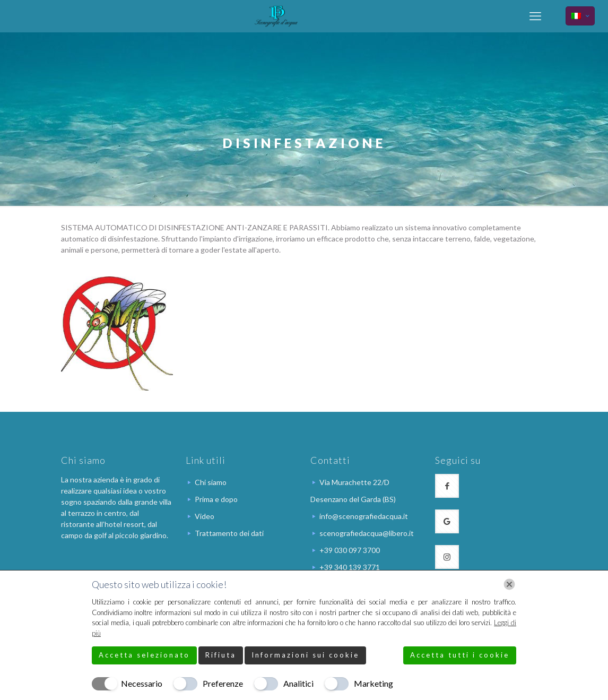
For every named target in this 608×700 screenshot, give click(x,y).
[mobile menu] (535, 16)
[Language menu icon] (580, 16)
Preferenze (223, 683)
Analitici (298, 683)
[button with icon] (447, 486)
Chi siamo (211, 482)
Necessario (142, 683)
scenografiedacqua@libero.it (367, 533)
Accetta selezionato (144, 655)
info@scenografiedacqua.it (364, 516)
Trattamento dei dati (229, 533)
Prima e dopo (216, 499)
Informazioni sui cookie (305, 655)
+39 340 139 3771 (350, 567)
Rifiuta (221, 655)
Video (205, 516)
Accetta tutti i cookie (460, 655)
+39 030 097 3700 (350, 550)
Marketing (374, 683)
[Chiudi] (509, 584)
